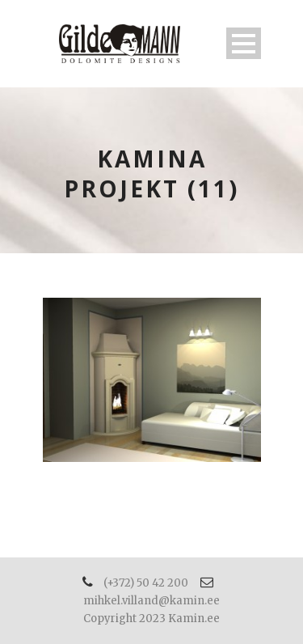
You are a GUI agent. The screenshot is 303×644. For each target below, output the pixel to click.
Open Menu (244, 43)
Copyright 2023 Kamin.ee (151, 619)
